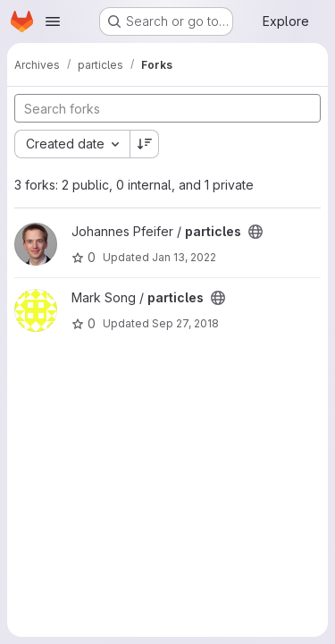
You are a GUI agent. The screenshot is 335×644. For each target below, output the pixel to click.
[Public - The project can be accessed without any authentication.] (255, 232)
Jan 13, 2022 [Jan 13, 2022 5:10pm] (184, 257)
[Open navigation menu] (53, 21)
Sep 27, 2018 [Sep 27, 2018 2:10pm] (185, 323)
